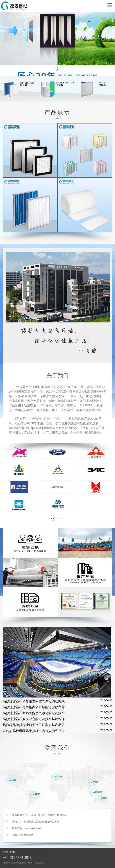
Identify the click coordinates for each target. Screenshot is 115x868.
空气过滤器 (17, 6)
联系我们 (58, 748)
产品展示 (58, 112)
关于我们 (58, 375)
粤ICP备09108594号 (33, 863)
